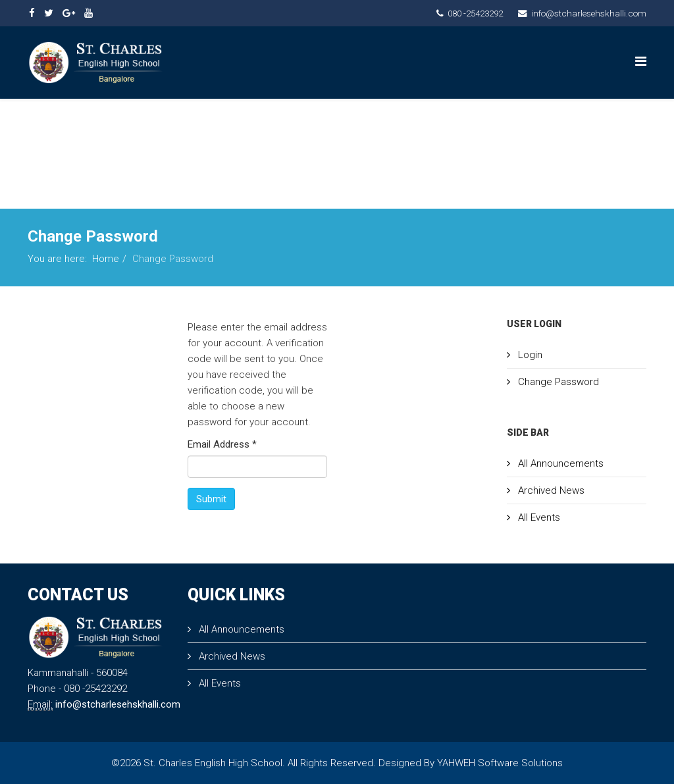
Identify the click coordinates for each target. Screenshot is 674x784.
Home (207, 120)
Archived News (550, 490)
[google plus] (69, 13)
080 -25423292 (475, 13)
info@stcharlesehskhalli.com (589, 13)
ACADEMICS (442, 120)
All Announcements (559, 463)
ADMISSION (518, 120)
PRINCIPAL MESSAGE (352, 120)
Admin (209, 179)
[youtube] (89, 13)
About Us (257, 120)
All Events (538, 517)
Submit (211, 499)
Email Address (222, 444)
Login (529, 355)
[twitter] (49, 13)
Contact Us (597, 120)
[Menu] (641, 62)
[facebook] (32, 13)
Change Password (557, 382)
